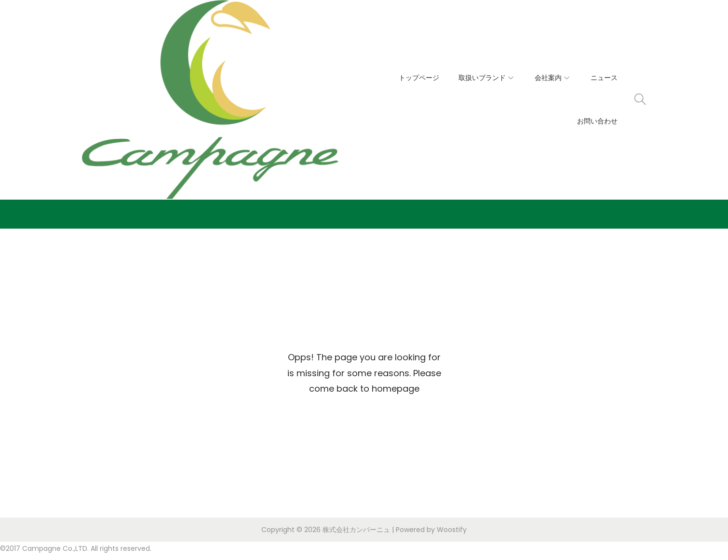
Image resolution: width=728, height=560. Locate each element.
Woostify (452, 530)
